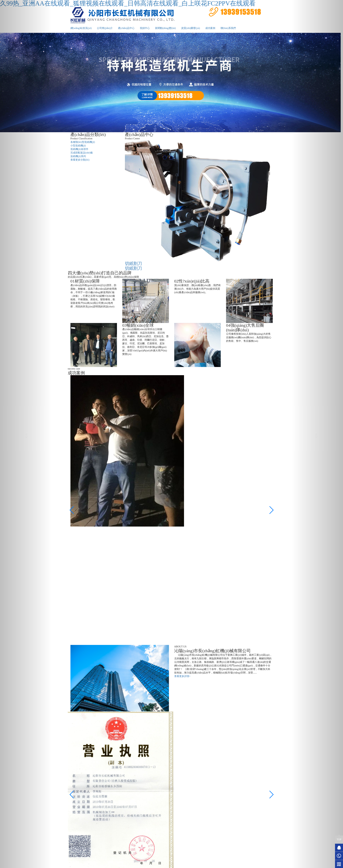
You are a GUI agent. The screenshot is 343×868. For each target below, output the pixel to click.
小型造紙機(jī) (78, 146)
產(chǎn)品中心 (126, 28)
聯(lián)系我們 (228, 28)
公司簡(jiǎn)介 (105, 28)
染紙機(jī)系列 (78, 156)
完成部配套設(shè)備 (82, 153)
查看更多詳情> (182, 676)
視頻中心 (145, 28)
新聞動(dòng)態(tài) (165, 28)
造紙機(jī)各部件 (79, 149)
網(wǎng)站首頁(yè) (81, 28)
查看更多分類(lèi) (80, 160)
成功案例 (210, 28)
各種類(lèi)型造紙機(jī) (83, 142)
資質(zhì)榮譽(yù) (191, 28)
